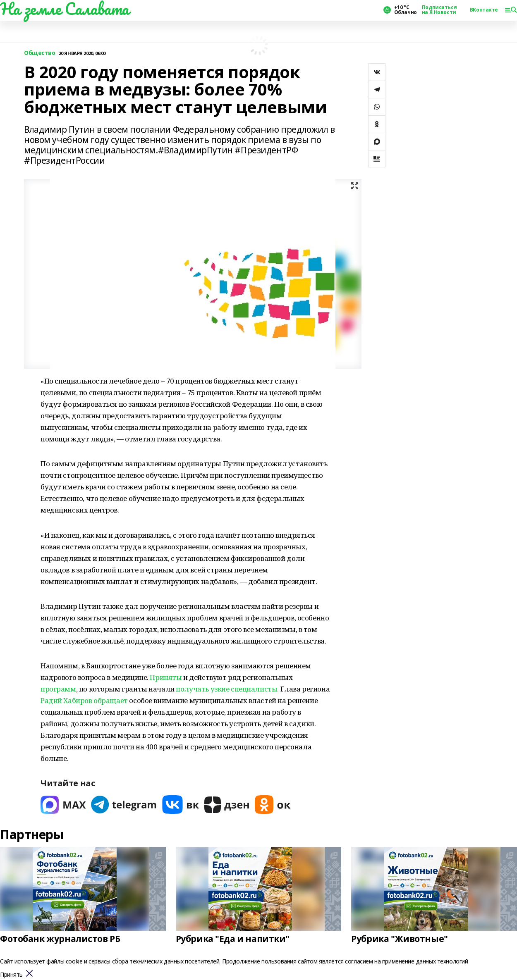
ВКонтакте (484, 10)
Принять (11, 975)
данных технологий (442, 961)
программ (58, 689)
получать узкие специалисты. (228, 689)
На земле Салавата (65, 9)
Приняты (166, 677)
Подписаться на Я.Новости (439, 10)
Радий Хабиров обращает (84, 700)
